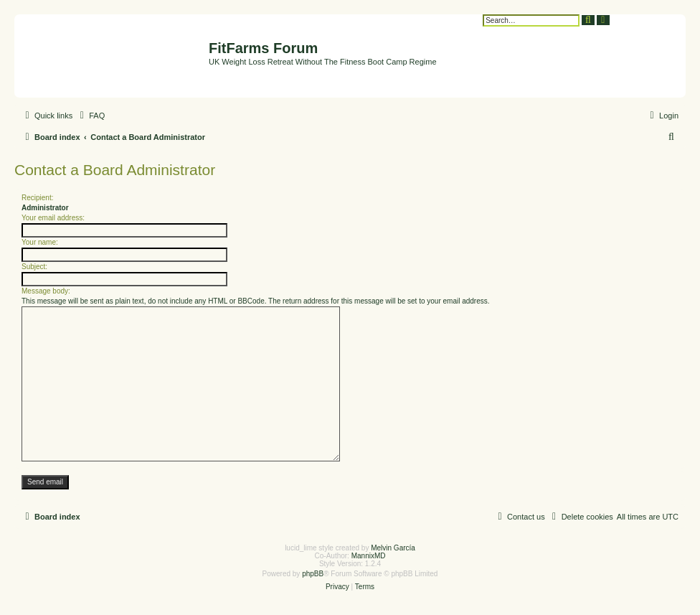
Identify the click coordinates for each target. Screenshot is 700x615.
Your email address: (53, 218)
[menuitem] (90, 116)
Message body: (46, 291)
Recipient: (37, 198)
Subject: (34, 267)
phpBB (313, 574)
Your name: (40, 242)
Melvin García (393, 548)
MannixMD (369, 556)
